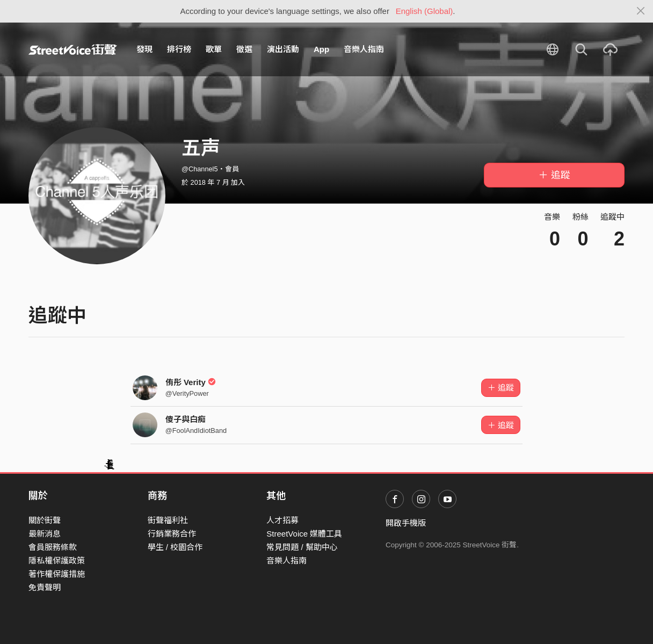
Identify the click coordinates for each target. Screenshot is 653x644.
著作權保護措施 (57, 574)
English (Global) (425, 11)
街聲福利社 (168, 520)
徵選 (244, 49)
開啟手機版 (406, 523)
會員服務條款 (53, 547)
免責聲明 (45, 587)
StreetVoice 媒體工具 (304, 534)
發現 (144, 49)
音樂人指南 (364, 49)
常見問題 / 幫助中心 (302, 547)
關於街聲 (45, 520)
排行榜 (179, 49)
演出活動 (283, 49)
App (321, 49)
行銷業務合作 (172, 534)
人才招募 (282, 520)
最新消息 (45, 534)
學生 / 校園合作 (175, 547)
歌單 (214, 49)
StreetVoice (73, 49)
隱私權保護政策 (57, 560)
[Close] (641, 11)
